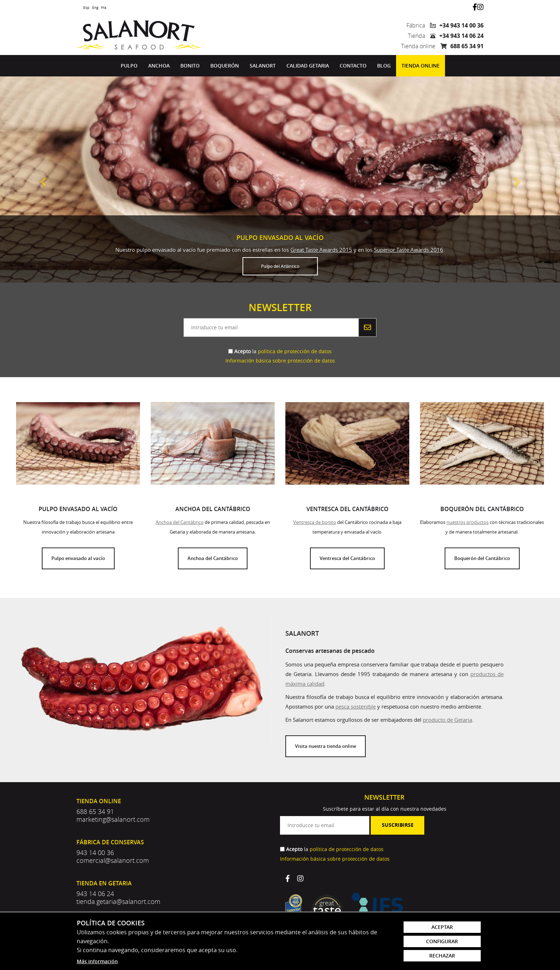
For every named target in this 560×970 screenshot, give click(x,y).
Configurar (442, 941)
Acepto (242, 351)
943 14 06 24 (95, 894)
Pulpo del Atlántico (280, 266)
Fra (104, 8)
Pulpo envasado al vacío (78, 558)
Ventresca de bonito (315, 522)
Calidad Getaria (308, 66)
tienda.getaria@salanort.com (118, 901)
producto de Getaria (447, 720)
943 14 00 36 (95, 852)
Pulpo (129, 66)
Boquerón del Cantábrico (482, 558)
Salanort (263, 66)
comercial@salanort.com (113, 860)
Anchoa (159, 66)
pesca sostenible (356, 706)
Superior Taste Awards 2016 (409, 250)
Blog (384, 66)
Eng (95, 8)
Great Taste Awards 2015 (321, 250)
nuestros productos (467, 522)
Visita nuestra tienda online (326, 746)
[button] (42, 179)
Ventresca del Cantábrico (347, 558)
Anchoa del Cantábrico (180, 522)
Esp (86, 8)
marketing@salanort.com (113, 819)
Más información (97, 961)
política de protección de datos (295, 351)
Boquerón (225, 66)
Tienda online (421, 66)
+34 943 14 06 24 (461, 36)
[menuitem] (129, 66)
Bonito (190, 66)
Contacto (353, 66)
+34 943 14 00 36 (461, 25)
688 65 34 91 (467, 46)
